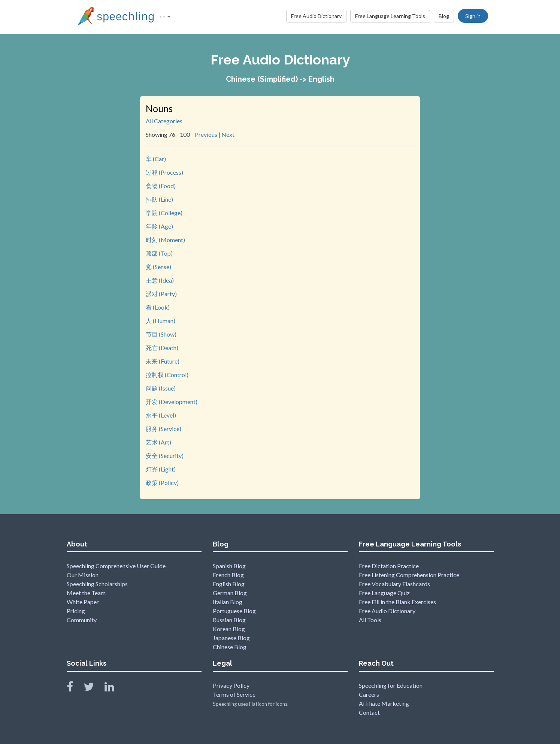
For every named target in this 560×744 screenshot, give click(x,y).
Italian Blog (228, 602)
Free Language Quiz (384, 593)
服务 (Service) (164, 429)
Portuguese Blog (234, 611)
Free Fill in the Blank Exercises (397, 602)
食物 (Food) (161, 186)
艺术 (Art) (158, 442)
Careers (369, 694)
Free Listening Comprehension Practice (409, 575)
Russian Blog (229, 620)
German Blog (230, 593)
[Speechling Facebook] (75, 688)
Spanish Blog (229, 566)
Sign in (473, 16)
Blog (444, 16)
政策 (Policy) (162, 483)
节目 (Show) (161, 334)
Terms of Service (234, 694)
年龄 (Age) (159, 226)
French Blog (228, 575)
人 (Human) (161, 321)
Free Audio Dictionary (316, 16)
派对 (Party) (161, 294)
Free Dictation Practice (389, 566)
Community (82, 620)
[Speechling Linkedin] (114, 688)
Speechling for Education (391, 685)
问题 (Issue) (161, 388)
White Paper (83, 602)
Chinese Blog (230, 647)
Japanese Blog (231, 638)
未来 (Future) (163, 361)
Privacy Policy (231, 685)
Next (228, 134)
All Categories (164, 121)
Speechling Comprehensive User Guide (116, 566)
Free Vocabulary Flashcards (394, 584)
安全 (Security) (165, 456)
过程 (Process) (164, 172)
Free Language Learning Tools (390, 16)
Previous (206, 134)
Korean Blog (229, 629)
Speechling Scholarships (97, 584)
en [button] (165, 16)
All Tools (370, 620)
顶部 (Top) (159, 253)
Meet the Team (86, 593)
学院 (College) (164, 213)
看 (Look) (158, 307)
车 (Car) (156, 159)
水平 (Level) (161, 415)
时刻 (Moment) (165, 240)
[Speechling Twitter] (93, 688)
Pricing (76, 611)
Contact (369, 712)
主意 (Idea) (160, 280)
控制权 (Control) (167, 375)
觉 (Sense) (158, 267)
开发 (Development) (172, 402)
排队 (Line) (159, 199)
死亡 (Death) (162, 348)
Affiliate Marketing (384, 703)
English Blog (229, 584)
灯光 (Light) (161, 469)
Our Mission (83, 575)
